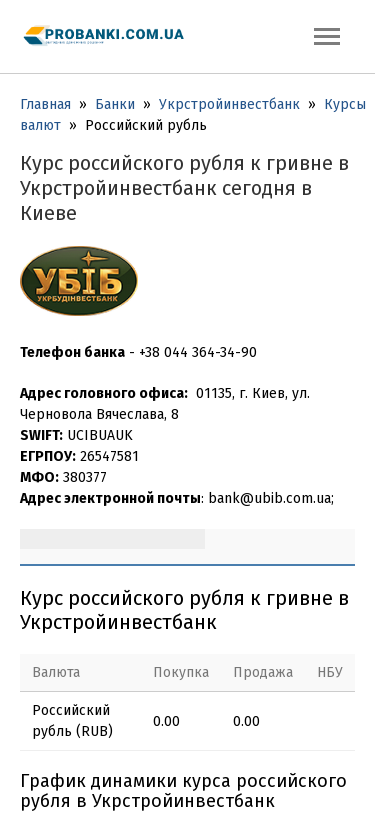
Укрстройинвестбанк (229, 104)
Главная (45, 104)
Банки (115, 104)
